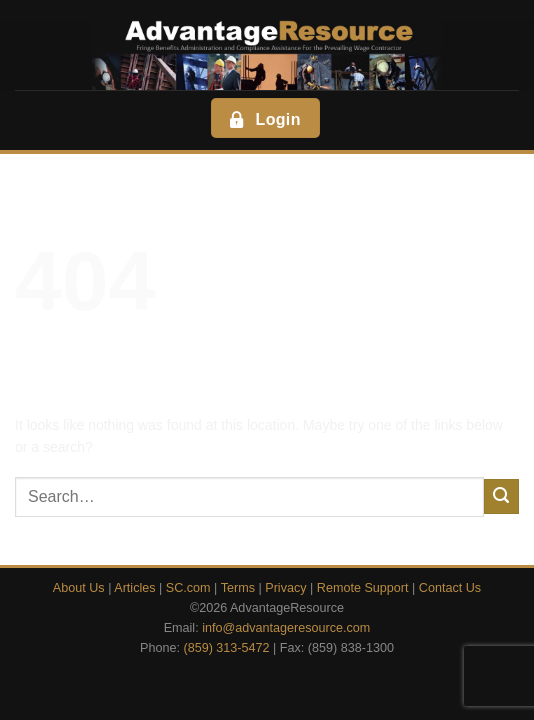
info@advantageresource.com (286, 628)
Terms (238, 588)
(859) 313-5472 (226, 648)
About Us (79, 588)
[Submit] (501, 496)
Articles (134, 588)
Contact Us (450, 588)
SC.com (188, 588)
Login (263, 119)
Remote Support (363, 588)
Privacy (285, 588)
